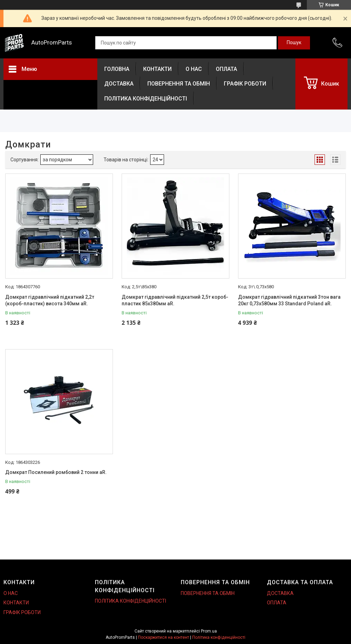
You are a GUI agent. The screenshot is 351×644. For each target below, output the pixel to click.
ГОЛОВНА (117, 69)
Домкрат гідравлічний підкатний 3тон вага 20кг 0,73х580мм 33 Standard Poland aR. (289, 300)
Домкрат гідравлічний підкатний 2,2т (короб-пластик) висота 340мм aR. (50, 300)
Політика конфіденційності (219, 637)
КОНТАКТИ (157, 69)
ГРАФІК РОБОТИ (245, 84)
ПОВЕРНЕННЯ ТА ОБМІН (179, 84)
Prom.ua (209, 631)
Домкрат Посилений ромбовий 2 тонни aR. (56, 472)
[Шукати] (294, 43)
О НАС (194, 69)
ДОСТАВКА (119, 84)
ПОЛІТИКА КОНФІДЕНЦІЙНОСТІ (146, 99)
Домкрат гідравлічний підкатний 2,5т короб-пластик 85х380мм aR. (175, 300)
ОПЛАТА (226, 69)
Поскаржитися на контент (164, 637)
